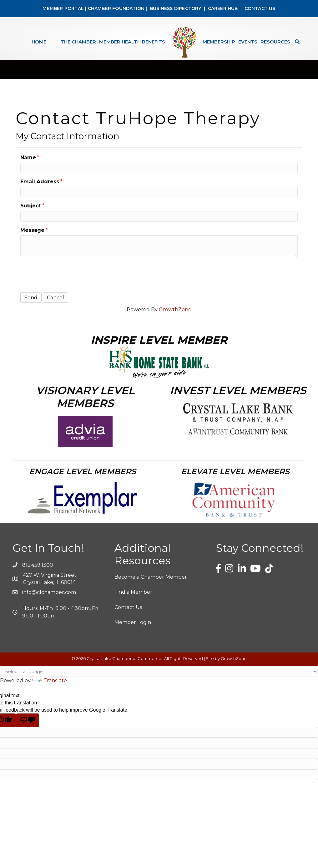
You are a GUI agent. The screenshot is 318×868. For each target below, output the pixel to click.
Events (248, 42)
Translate (49, 688)
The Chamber (78, 42)
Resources (275, 42)
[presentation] (68, 281)
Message (32, 237)
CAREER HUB (223, 8)
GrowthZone (175, 317)
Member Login (133, 629)
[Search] (296, 42)
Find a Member (133, 599)
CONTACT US (260, 8)
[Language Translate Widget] (159, 679)
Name (28, 165)
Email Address (40, 189)
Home (39, 42)
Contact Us (128, 614)
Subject (31, 213)
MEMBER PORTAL (63, 8)
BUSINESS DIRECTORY (175, 8)
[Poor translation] (28, 727)
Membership (219, 42)
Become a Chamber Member (151, 584)
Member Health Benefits (132, 42)
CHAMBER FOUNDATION (116, 8)
